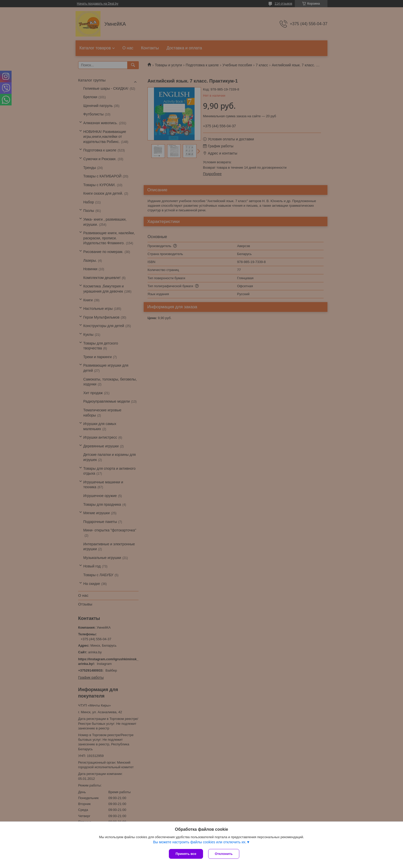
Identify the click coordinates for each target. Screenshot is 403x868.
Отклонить (224, 854)
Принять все (186, 854)
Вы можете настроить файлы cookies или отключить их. (200, 842)
